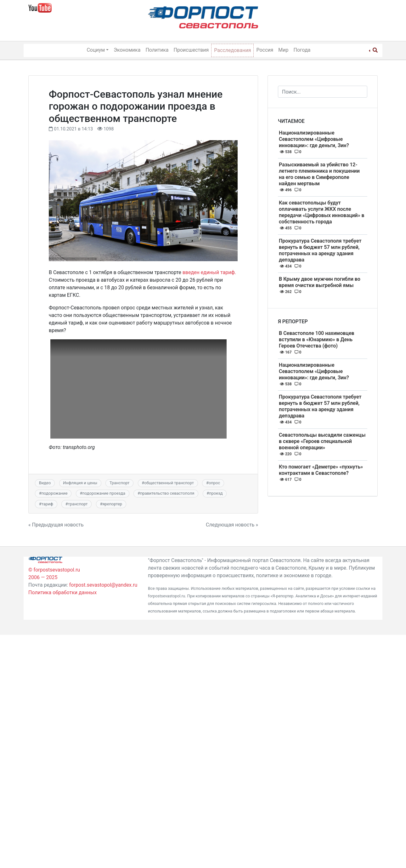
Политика (157, 50)
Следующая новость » (232, 525)
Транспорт (119, 483)
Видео (45, 483)
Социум (96, 50)
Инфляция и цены (80, 483)
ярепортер (112, 504)
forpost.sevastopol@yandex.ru (103, 585)
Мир (283, 50)
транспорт (78, 504)
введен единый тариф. (209, 272)
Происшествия (191, 50)
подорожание (55, 493)
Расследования (232, 50)
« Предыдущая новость (56, 525)
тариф (47, 504)
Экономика (127, 50)
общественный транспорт (169, 483)
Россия (265, 50)
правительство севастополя (167, 493)
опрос (214, 483)
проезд (216, 493)
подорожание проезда (104, 493)
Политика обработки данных (62, 592)
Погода (302, 50)
